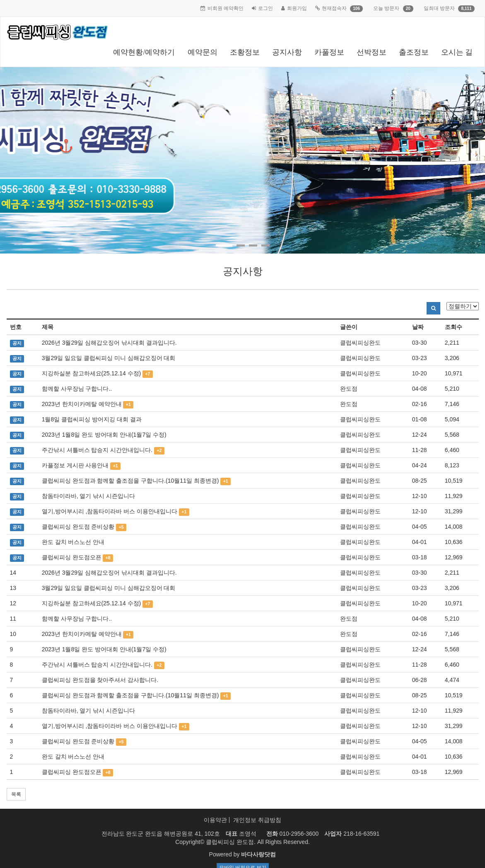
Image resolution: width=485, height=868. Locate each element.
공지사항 (287, 52)
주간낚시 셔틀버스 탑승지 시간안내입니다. (97, 450)
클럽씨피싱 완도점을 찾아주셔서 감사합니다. (100, 680)
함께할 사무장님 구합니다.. (77, 389)
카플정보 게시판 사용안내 (75, 465)
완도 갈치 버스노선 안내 (73, 542)
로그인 (265, 8)
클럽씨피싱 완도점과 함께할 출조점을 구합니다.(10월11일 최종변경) (130, 481)
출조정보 (414, 52)
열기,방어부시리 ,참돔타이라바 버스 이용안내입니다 (110, 511)
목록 (16, 794)
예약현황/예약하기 (144, 52)
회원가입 (297, 8)
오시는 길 (457, 52)
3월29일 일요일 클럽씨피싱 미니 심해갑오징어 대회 (109, 358)
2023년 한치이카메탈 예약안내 (82, 404)
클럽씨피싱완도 (360, 343)
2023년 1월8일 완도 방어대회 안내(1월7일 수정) (104, 435)
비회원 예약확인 (226, 8)
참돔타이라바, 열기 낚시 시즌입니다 (89, 496)
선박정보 (372, 52)
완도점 (349, 389)
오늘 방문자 (386, 8)
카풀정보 (329, 52)
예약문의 (203, 52)
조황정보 (245, 52)
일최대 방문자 (439, 8)
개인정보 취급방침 (257, 820)
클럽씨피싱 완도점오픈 (72, 557)
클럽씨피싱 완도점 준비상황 (78, 527)
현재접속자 (334, 8)
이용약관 (215, 820)
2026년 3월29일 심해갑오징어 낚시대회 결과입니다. (109, 343)
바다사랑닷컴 (258, 854)
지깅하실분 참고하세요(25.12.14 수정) (92, 373)
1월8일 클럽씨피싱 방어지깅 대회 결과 (92, 419)
